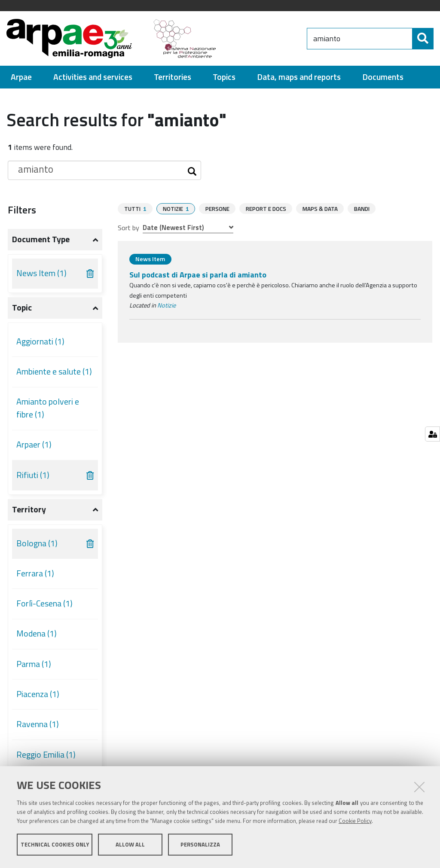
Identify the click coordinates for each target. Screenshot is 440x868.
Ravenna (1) (38, 724)
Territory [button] (29, 509)
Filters (22, 210)
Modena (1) (37, 633)
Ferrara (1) (35, 573)
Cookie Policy (355, 822)
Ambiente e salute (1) (54, 372)
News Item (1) (41, 273)
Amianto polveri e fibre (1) (48, 408)
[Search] (423, 39)
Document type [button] (41, 239)
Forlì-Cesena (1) (44, 603)
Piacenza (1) (38, 694)
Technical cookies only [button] (55, 846)
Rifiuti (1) (33, 475)
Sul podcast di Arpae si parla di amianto (198, 274)
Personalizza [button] (200, 846)
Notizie (167, 305)
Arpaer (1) (34, 445)
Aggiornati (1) (40, 341)
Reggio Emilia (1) (46, 755)
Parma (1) (34, 664)
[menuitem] (21, 77)
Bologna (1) (37, 543)
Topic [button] (22, 308)
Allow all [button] (130, 846)
